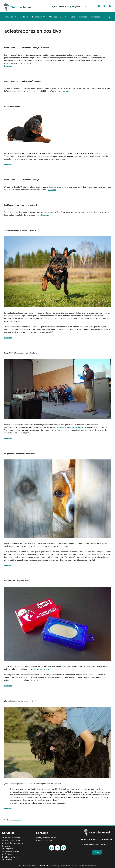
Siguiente (16, 820)
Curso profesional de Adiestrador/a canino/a (23, 81)
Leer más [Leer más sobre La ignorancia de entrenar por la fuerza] (8, 565)
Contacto (96, 17)
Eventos (83, 17)
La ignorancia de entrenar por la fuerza (20, 453)
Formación (39, 17)
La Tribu (24, 17)
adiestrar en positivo (41, 669)
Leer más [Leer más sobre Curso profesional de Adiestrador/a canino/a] (65, 91)
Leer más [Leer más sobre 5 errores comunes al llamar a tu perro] (8, 338)
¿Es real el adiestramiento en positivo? (20, 701)
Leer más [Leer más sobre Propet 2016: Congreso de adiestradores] (8, 438)
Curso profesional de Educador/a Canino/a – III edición (27, 48)
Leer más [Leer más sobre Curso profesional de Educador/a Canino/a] (52, 190)
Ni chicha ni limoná (12, 106)
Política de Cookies (89, 866)
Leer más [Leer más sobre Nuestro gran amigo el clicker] (8, 686)
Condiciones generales (57, 866)
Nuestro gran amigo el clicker (16, 581)
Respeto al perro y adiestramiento (72, 427)
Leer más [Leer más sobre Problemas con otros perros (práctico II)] (45, 215)
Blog (73, 17)
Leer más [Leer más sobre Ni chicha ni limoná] (8, 164)
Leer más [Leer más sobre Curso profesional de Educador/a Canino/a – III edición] (8, 66)
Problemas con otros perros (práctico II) (21, 205)
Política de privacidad (73, 866)
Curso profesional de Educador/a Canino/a (22, 180)
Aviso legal (44, 866)
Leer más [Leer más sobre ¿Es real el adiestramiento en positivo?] (8, 808)
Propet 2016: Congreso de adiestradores (21, 353)
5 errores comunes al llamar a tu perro (20, 230)
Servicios (10, 17)
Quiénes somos (58, 17)
